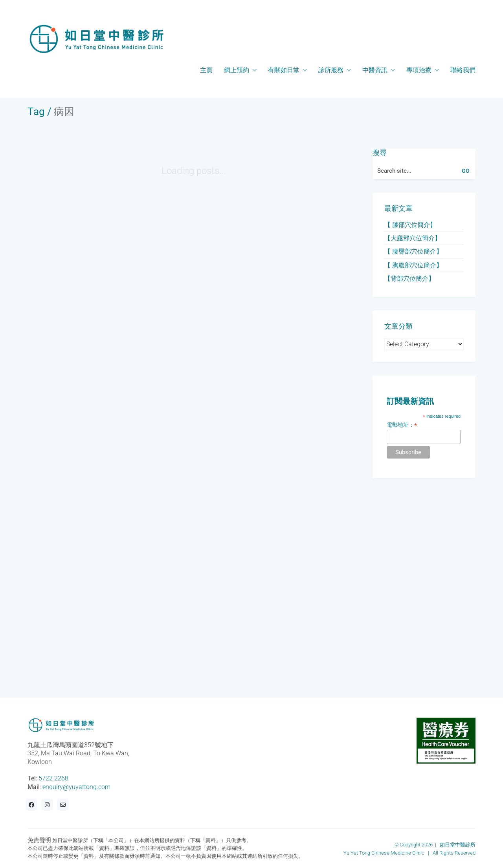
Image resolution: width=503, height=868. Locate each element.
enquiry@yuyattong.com (76, 787)
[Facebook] (31, 805)
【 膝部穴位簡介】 (410, 225)
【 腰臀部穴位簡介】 (413, 251)
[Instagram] (47, 805)
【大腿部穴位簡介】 (413, 238)
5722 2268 (53, 778)
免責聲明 (39, 840)
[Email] (63, 805)
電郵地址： (402, 425)
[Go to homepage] (96, 39)
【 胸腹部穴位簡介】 (413, 265)
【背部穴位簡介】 (409, 279)
